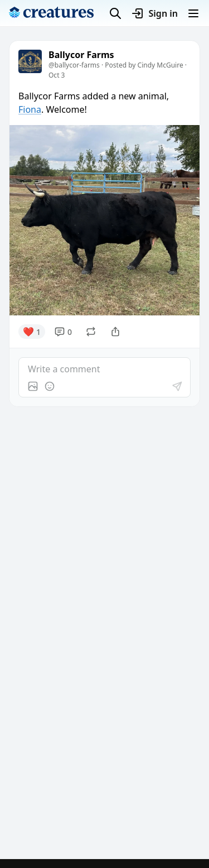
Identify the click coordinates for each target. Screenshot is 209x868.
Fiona (30, 109)
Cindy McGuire (161, 65)
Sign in (154, 13)
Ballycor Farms (81, 55)
